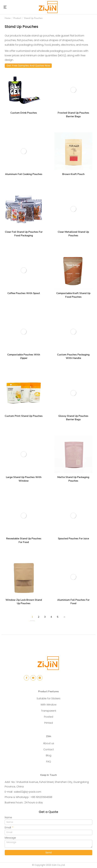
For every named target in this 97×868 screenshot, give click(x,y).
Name (8, 817)
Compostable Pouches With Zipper (24, 356)
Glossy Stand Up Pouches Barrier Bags (73, 418)
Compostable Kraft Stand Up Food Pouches (73, 295)
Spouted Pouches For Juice (73, 539)
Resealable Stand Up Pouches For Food (24, 540)
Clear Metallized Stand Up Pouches (73, 234)
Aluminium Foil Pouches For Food (73, 602)
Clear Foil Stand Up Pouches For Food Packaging (24, 234)
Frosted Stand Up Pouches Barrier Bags (73, 115)
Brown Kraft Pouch (73, 174)
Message (10, 838)
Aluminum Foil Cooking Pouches (24, 174)
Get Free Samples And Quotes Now (28, 66)
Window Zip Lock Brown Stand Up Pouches (24, 602)
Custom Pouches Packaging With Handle (73, 356)
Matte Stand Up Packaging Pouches (73, 479)
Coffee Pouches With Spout (24, 293)
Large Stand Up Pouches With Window (24, 479)
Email (8, 828)
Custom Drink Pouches (24, 113)
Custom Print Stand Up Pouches (24, 416)
